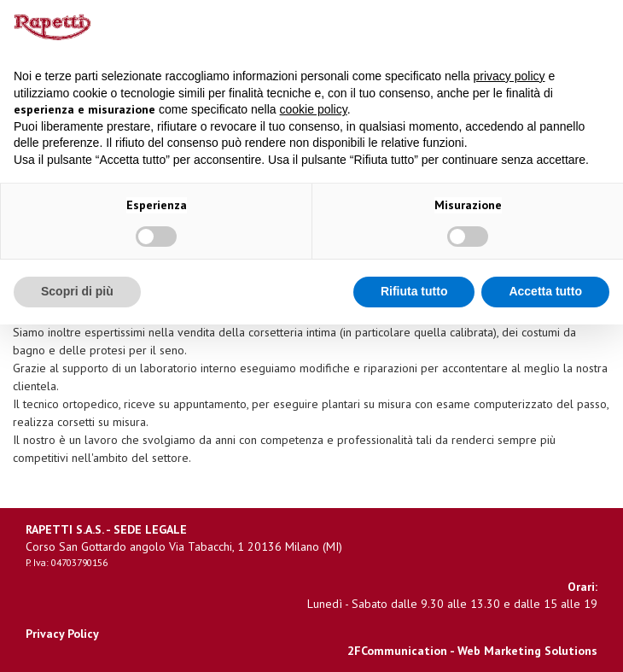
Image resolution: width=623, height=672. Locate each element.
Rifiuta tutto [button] (414, 291)
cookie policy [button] (314, 109)
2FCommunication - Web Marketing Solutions (472, 651)
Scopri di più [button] (77, 291)
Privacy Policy (62, 634)
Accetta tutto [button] (545, 291)
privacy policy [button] (509, 76)
